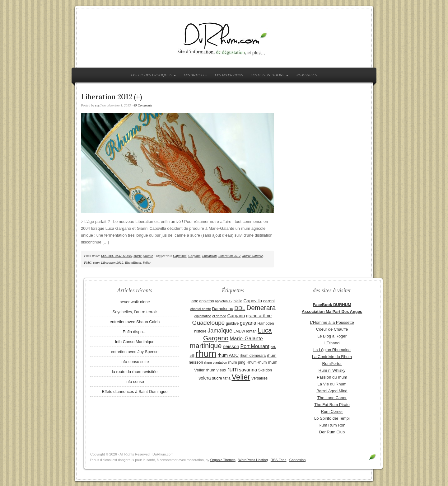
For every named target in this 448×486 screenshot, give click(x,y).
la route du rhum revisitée (135, 372)
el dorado (219, 316)
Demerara (261, 308)
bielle (238, 301)
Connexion (298, 460)
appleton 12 (224, 301)
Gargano (194, 256)
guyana (248, 323)
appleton (207, 301)
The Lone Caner (332, 398)
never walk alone (135, 302)
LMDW (239, 331)
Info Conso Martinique (135, 342)
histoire (200, 331)
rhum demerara (253, 356)
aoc (195, 301)
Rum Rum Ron (332, 425)
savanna (248, 370)
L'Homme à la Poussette (332, 322)
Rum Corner (332, 411)
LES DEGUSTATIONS (268, 76)
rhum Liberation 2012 (108, 262)
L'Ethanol (332, 343)
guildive (232, 323)
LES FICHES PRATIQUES (152, 76)
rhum (206, 354)
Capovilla (180, 256)
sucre (217, 378)
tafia (227, 378)
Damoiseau (223, 309)
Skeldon (265, 370)
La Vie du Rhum (332, 384)
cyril (98, 105)
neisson (231, 346)
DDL (240, 308)
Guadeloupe (209, 323)
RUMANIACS (307, 75)
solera (205, 378)
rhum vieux (216, 370)
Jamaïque (220, 331)
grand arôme (259, 316)
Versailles (259, 378)
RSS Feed (279, 460)
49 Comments (143, 105)
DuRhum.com (224, 38)
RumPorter (332, 363)
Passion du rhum (332, 377)
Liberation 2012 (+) (112, 97)
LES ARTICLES (195, 75)
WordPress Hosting (253, 460)
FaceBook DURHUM (332, 305)
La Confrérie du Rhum (332, 357)
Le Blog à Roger (332, 336)
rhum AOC (228, 355)
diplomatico (203, 316)
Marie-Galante (253, 256)
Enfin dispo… (135, 332)
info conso (135, 382)
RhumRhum (133, 262)
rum (233, 369)
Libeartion (209, 256)
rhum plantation (215, 362)
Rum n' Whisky (332, 370)
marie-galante (143, 256)
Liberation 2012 (229, 256)
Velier (147, 262)
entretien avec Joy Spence (135, 352)
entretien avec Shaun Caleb (135, 322)
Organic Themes (223, 460)
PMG (88, 262)
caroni (269, 301)
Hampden (266, 323)
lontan (251, 331)
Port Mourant (255, 346)
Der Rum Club (332, 432)
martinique (206, 346)
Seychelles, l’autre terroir (135, 312)
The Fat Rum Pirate (332, 405)
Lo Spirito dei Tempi (332, 418)
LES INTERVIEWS (229, 75)
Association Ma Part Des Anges (332, 311)
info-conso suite (135, 362)
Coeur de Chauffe (332, 329)
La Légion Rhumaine (332, 350)
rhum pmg (237, 362)
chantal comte (201, 309)
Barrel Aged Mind (332, 391)
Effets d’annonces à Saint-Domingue (135, 392)
